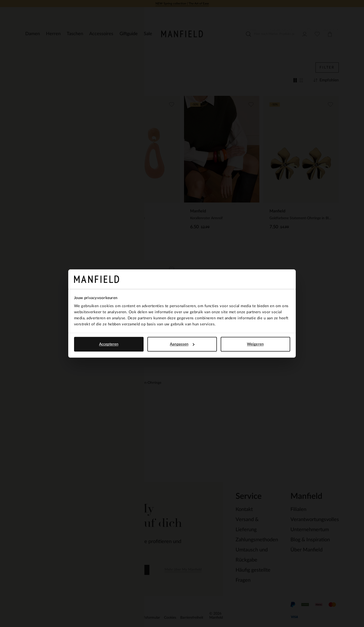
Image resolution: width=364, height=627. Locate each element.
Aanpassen (182, 344)
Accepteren (109, 344)
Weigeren (255, 344)
